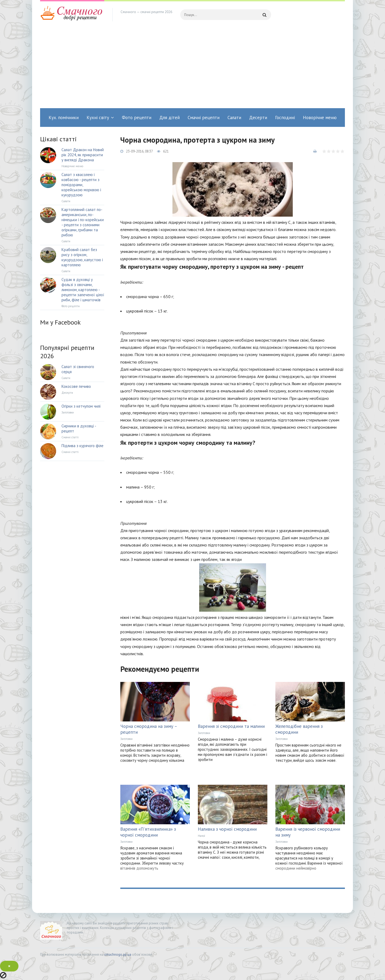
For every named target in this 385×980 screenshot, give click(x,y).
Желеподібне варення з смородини (299, 729)
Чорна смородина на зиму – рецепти (149, 729)
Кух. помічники (64, 118)
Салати (234, 118)
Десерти (258, 118)
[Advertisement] (192, 68)
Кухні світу (98, 118)
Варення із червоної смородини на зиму (308, 832)
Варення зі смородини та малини (231, 726)
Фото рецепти (137, 118)
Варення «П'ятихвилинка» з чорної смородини (148, 832)
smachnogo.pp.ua (118, 954)
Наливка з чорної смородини (227, 829)
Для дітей (170, 118)
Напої (201, 836)
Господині (285, 118)
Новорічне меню (320, 118)
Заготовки (126, 739)
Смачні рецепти (204, 118)
